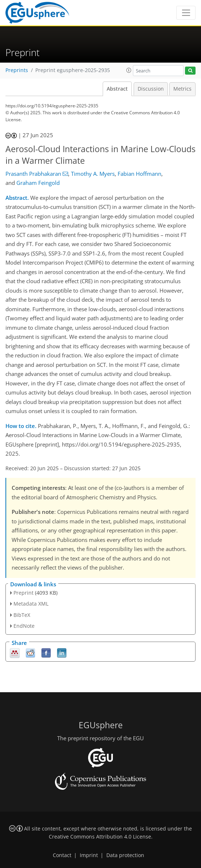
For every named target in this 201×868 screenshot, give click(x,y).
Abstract (117, 89)
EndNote (24, 626)
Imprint (89, 855)
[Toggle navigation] (186, 13)
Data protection (125, 855)
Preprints (17, 70)
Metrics (182, 89)
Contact (62, 855)
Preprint (23, 593)
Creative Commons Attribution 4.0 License (100, 837)
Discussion (151, 89)
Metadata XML (31, 604)
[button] (129, 70)
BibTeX (22, 615)
